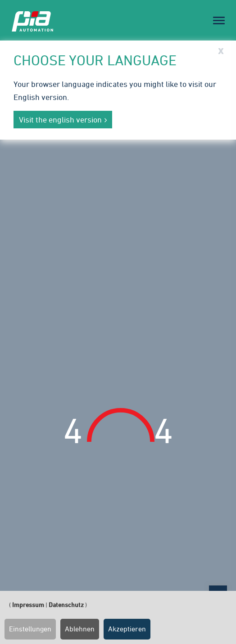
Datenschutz (66, 605)
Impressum (28, 605)
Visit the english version (60, 120)
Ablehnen (80, 629)
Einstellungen (30, 629)
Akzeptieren (127, 629)
